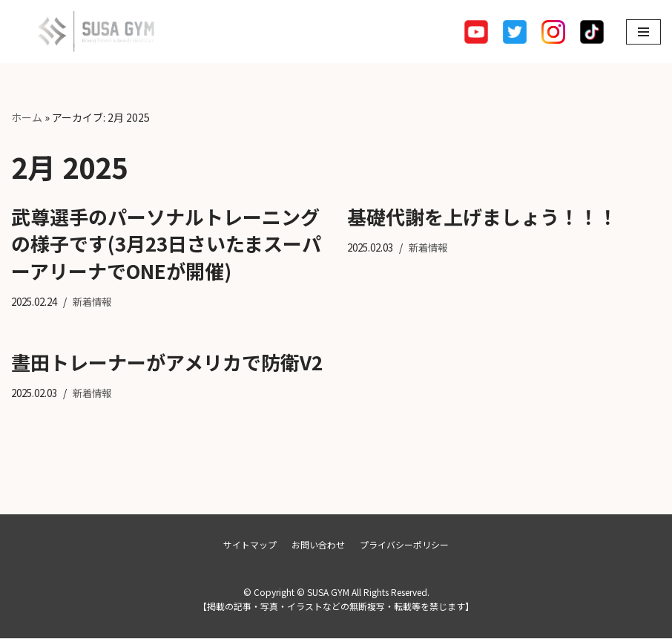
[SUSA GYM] (85, 32)
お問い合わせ (318, 545)
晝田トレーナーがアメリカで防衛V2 (167, 362)
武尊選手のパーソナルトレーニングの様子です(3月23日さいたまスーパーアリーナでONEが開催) (166, 243)
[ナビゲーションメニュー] (643, 32)
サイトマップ (250, 545)
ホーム (27, 117)
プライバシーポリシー (404, 545)
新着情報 (99, 301)
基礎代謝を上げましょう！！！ (482, 216)
